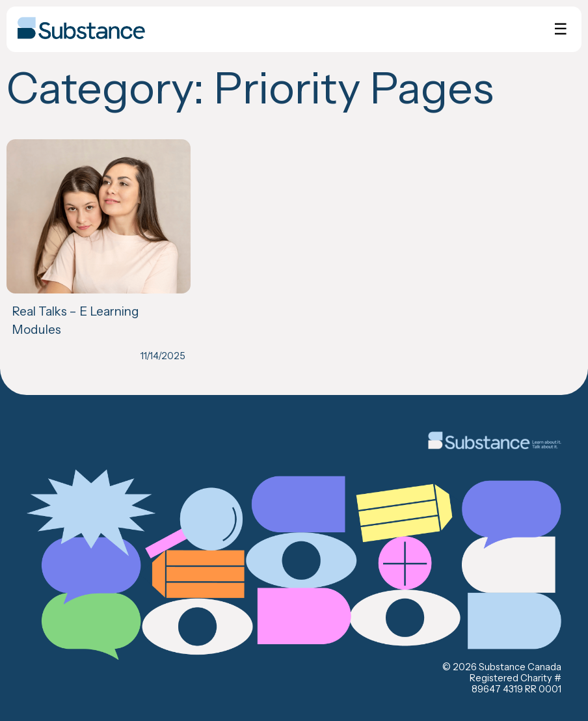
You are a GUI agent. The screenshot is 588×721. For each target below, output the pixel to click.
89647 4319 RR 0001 (516, 689)
